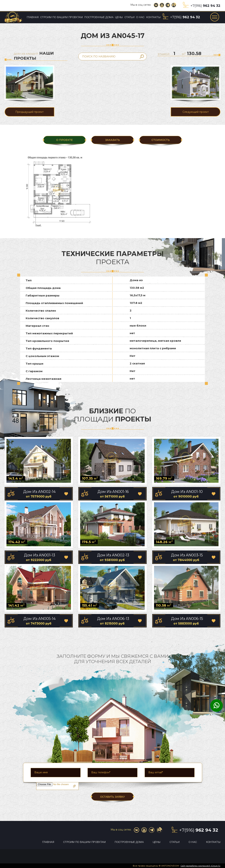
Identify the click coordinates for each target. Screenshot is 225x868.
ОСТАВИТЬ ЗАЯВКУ (112, 797)
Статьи (130, 17)
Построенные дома (99, 17)
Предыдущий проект (29, 112)
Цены (119, 17)
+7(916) (205, 6)
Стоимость (161, 140)
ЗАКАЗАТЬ (112, 140)
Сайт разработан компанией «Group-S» (200, 866)
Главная (33, 17)
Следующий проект (196, 112)
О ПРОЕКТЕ (64, 140)
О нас (140, 17)
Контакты (153, 17)
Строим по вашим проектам (62, 17)
